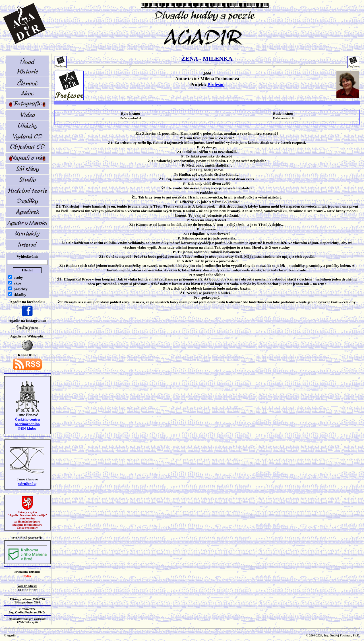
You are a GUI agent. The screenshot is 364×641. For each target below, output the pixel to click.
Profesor (216, 84)
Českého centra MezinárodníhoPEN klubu (27, 424)
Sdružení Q (27, 484)
